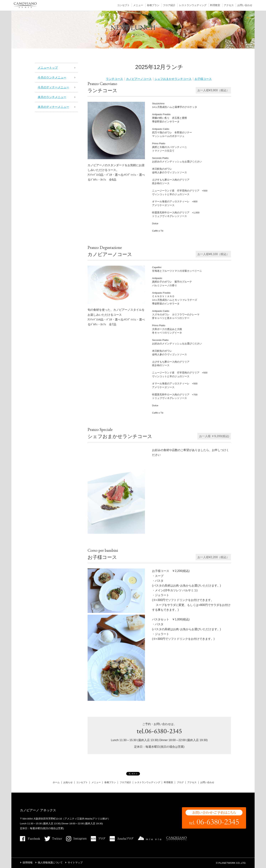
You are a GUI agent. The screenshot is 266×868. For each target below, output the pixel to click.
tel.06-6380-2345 (159, 731)
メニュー (138, 5)
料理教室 (215, 5)
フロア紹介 (169, 5)
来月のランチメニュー (52, 97)
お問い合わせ (245, 5)
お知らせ (68, 782)
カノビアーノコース (139, 79)
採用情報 (28, 863)
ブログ (180, 782)
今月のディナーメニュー (53, 87)
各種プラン (153, 5)
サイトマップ (75, 863)
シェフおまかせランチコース (173, 79)
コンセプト (123, 5)
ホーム (56, 782)
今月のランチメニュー (52, 77)
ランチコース (114, 79)
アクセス (229, 5)
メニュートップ (48, 68)
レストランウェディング (193, 5)
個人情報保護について (50, 863)
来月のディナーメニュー (53, 107)
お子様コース (203, 79)
